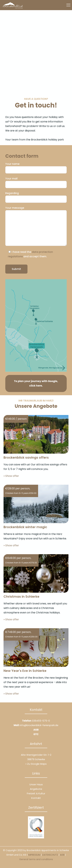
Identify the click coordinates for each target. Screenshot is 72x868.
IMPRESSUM (34, 855)
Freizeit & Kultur (36, 793)
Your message (36, 226)
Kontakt (36, 798)
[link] (36, 325)
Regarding (36, 197)
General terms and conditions (36, 859)
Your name (36, 168)
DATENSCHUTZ (50, 855)
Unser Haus (36, 784)
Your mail (36, 182)
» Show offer (11, 476)
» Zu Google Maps (36, 764)
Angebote (36, 789)
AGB (36, 730)
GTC (36, 734)
